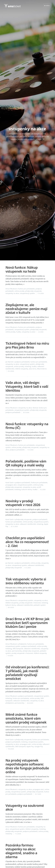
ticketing (28, 366)
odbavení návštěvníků (28, 524)
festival (35, 408)
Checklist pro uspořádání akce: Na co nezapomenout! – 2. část (27, 542)
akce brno (33, 369)
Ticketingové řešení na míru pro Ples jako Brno (27, 345)
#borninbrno (42, 369)
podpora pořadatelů (22, 362)
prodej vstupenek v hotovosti (30, 603)
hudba (19, 332)
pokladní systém (40, 605)
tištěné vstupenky (22, 369)
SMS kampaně (18, 649)
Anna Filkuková (11, 289)
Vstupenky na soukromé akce (25, 808)
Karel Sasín (10, 483)
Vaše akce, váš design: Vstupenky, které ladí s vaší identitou (27, 387)
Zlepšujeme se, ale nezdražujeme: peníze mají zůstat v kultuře (26, 309)
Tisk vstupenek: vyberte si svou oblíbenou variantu (26, 581)
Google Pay (39, 747)
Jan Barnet (9, 362)
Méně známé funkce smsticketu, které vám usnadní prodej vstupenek (26, 718)
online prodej (19, 291)
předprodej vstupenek (33, 291)
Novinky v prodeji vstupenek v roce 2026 (23, 503)
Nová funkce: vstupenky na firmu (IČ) (27, 426)
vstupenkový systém (27, 293)
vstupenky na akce (12, 293)
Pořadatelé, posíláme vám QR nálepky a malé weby (26, 463)
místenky (9, 834)
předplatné (22, 644)
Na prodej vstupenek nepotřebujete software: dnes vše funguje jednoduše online (27, 766)
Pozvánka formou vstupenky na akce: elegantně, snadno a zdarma (21, 851)
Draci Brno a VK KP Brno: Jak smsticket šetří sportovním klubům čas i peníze (27, 623)
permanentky (17, 651)
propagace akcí (11, 485)
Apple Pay (30, 747)
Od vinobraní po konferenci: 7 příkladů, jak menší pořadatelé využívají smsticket (27, 673)
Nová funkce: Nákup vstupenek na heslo (22, 269)
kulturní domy (27, 490)
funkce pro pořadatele (26, 289)
